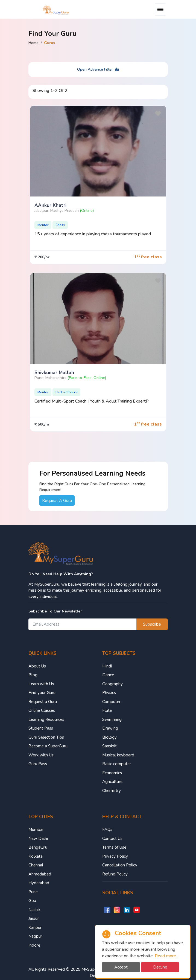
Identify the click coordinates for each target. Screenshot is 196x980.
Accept (121, 967)
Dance (108, 675)
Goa (32, 901)
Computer (111, 702)
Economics (112, 773)
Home (33, 43)
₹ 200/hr (42, 257)
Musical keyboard (118, 755)
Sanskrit (109, 746)
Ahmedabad (40, 874)
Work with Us (41, 755)
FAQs (107, 829)
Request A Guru (57, 501)
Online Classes (42, 710)
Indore (34, 945)
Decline (160, 967)
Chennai (36, 865)
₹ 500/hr (42, 424)
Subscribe (152, 624)
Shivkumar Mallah (54, 373)
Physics (109, 693)
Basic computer (117, 764)
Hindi (107, 666)
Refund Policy (115, 874)
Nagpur (35, 936)
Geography (112, 684)
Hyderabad (39, 883)
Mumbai (36, 829)
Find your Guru (42, 693)
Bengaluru (38, 847)
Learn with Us (41, 684)
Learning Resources (46, 719)
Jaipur (34, 918)
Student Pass (41, 728)
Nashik (34, 910)
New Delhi (38, 839)
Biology (109, 737)
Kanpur (35, 927)
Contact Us (112, 839)
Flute (107, 710)
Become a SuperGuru (48, 746)
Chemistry (112, 791)
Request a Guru (43, 702)
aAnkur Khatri (50, 205)
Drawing (110, 728)
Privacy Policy (115, 856)
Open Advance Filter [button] (98, 69)
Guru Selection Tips (46, 737)
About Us (37, 666)
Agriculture (112, 782)
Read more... (167, 956)
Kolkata (36, 856)
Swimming (112, 719)
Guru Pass (38, 764)
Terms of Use (114, 847)
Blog (33, 675)
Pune (33, 892)
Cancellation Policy (120, 865)
